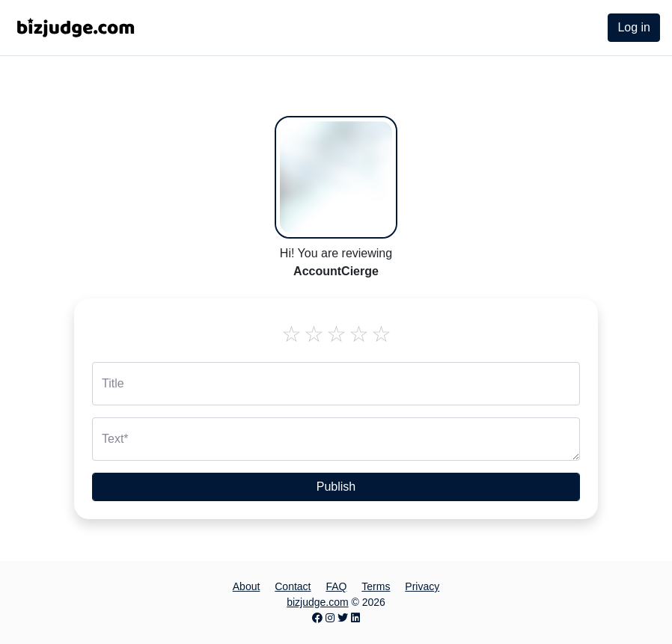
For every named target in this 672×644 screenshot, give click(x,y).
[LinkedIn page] (355, 618)
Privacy (422, 586)
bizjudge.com (318, 602)
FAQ (336, 586)
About (247, 586)
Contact (293, 586)
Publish (336, 487)
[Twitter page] (343, 618)
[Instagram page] (330, 618)
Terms (376, 586)
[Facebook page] (317, 618)
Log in (634, 27)
